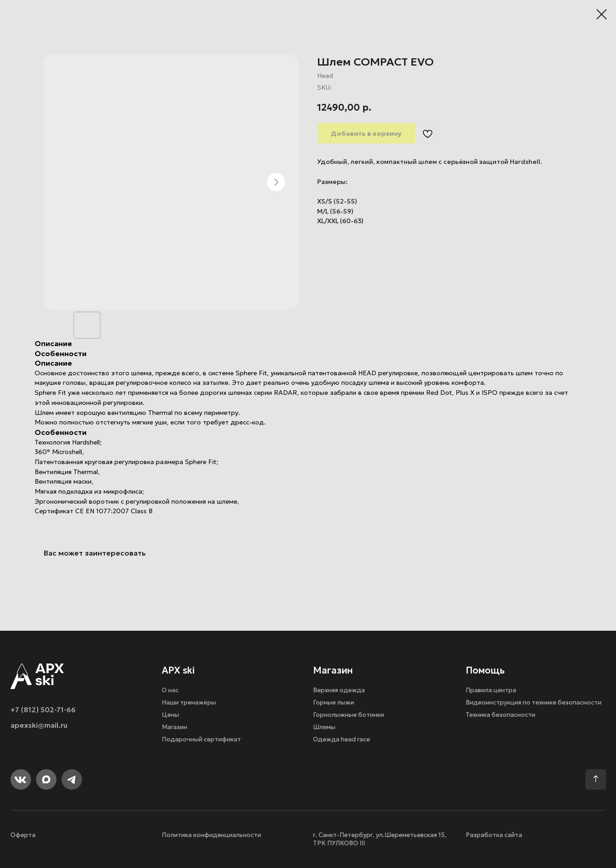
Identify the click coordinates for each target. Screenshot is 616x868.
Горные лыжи (334, 702)
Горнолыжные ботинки (349, 715)
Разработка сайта (494, 835)
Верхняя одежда (339, 690)
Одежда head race (341, 739)
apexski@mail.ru (39, 725)
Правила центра (491, 690)
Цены (170, 715)
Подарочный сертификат (201, 739)
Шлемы (324, 727)
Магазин (175, 727)
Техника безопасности (500, 715)
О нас (170, 690)
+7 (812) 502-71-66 (43, 710)
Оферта (23, 835)
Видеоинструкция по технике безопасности (534, 702)
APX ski (178, 670)
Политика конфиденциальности (211, 835)
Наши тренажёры (189, 702)
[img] (37, 676)
